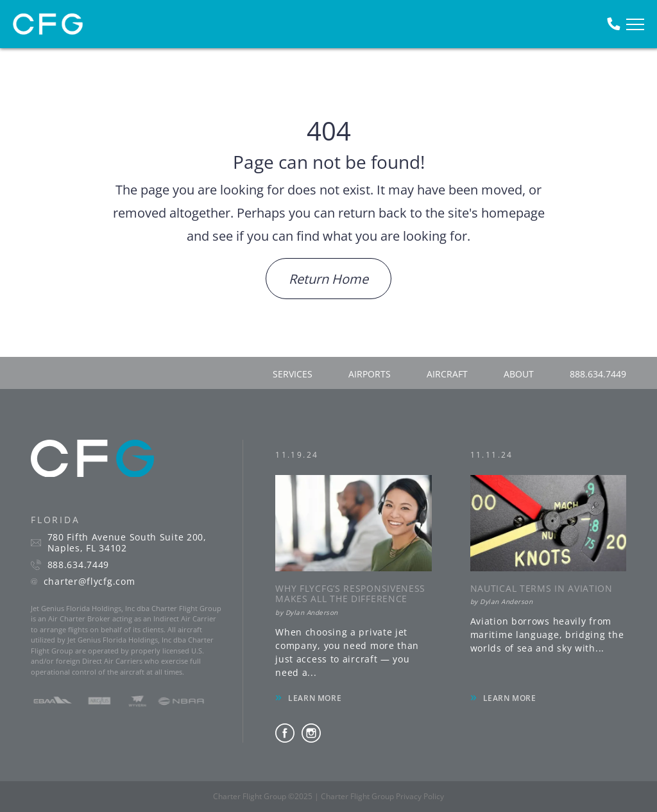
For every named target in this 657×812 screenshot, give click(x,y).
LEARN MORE (315, 698)
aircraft (447, 374)
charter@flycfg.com (90, 582)
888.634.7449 (598, 374)
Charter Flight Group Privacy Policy (382, 796)
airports (370, 374)
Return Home (328, 279)
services (293, 374)
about (519, 374)
